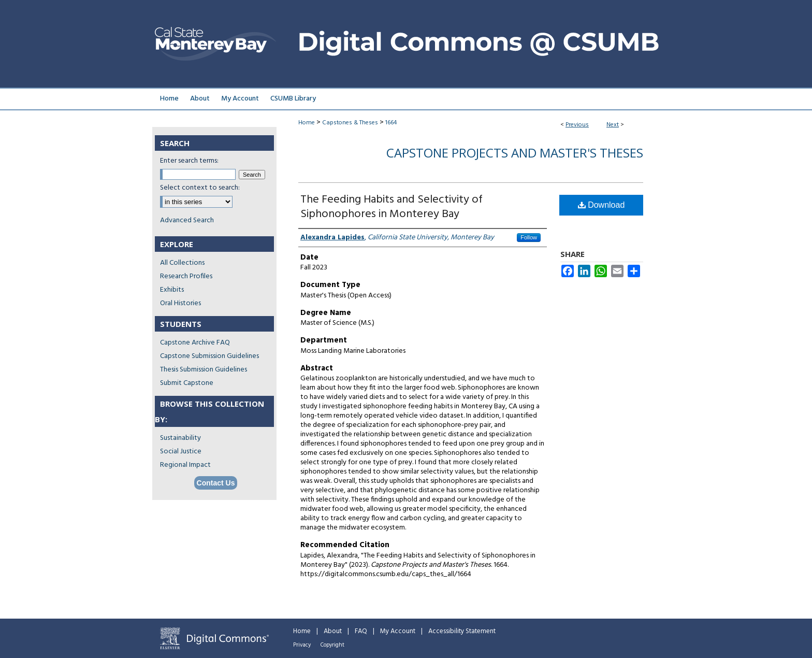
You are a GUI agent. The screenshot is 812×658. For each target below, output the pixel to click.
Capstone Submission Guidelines (209, 356)
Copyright (332, 645)
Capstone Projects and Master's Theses (515, 153)
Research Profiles (186, 276)
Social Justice (181, 452)
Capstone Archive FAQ (195, 343)
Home (307, 123)
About (333, 631)
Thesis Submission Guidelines (204, 370)
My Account (398, 631)
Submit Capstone (187, 383)
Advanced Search (187, 220)
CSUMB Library (293, 99)
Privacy (302, 645)
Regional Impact (185, 465)
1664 (391, 123)
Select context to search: (200, 188)
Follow (529, 237)
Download (601, 205)
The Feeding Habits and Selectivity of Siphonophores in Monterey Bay (392, 207)
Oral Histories (180, 303)
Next (613, 125)
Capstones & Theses (350, 123)
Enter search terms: (189, 161)
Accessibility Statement (462, 631)
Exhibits (172, 290)
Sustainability (180, 438)
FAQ (361, 631)
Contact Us (216, 483)
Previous (577, 125)
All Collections (182, 263)
